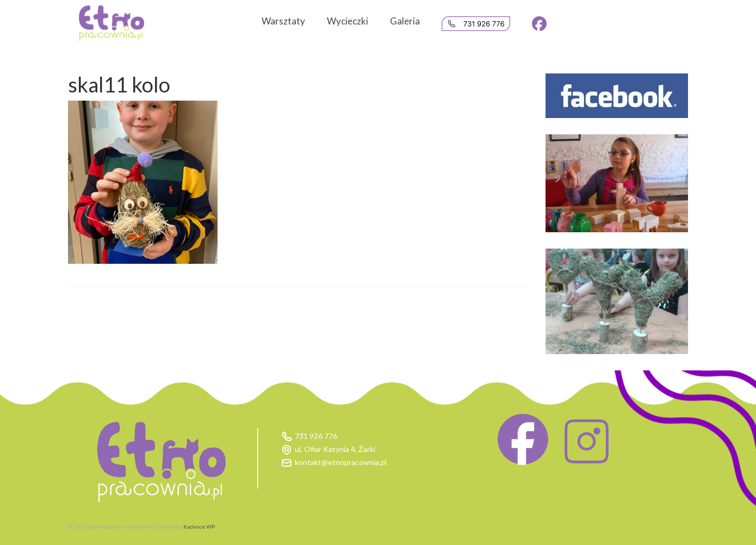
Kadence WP (199, 527)
